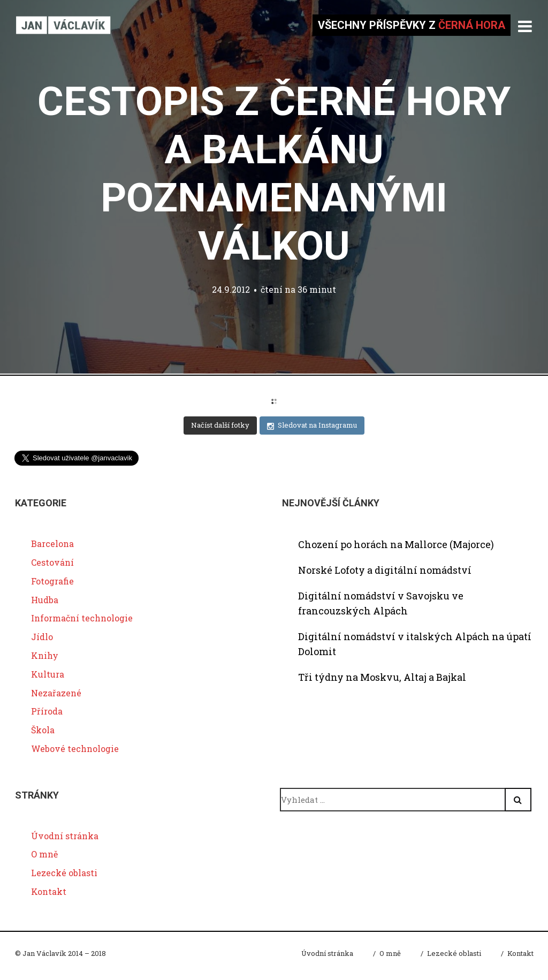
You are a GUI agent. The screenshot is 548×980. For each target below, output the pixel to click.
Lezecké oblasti (64, 873)
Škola (43, 730)
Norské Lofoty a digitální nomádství (385, 570)
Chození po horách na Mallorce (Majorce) (396, 544)
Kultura (48, 674)
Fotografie (52, 581)
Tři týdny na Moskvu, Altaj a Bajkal (382, 677)
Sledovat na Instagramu (312, 425)
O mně (44, 854)
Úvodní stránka (65, 836)
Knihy (45, 655)
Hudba (45, 600)
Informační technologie (82, 618)
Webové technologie (75, 749)
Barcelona (52, 544)
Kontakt (49, 891)
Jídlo (42, 637)
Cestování (52, 562)
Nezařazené (56, 693)
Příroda (47, 711)
